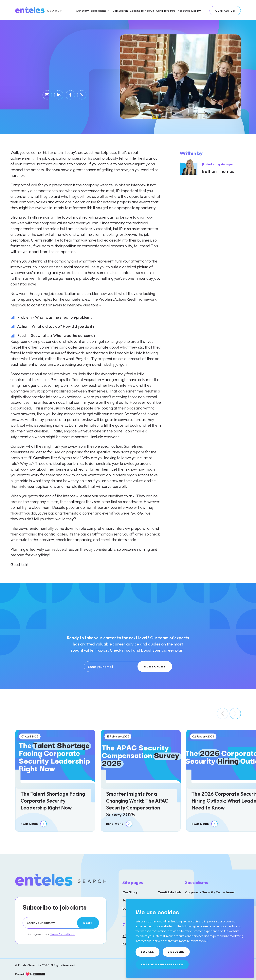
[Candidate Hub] (166, 11)
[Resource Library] (189, 11)
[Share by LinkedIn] (59, 95)
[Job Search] (120, 11)
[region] (152, 10)
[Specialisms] (101, 11)
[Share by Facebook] (70, 95)
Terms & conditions (62, 934)
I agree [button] (147, 952)
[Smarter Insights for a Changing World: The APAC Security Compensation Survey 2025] (141, 781)
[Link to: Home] (39, 10)
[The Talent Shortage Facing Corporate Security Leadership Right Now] (55, 781)
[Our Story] (82, 11)
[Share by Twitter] (82, 95)
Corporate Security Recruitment (210, 892)
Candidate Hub (169, 892)
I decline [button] (176, 952)
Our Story (130, 892)
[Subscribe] (88, 923)
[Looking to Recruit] (142, 11)
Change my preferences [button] (162, 964)
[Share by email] (47, 95)
